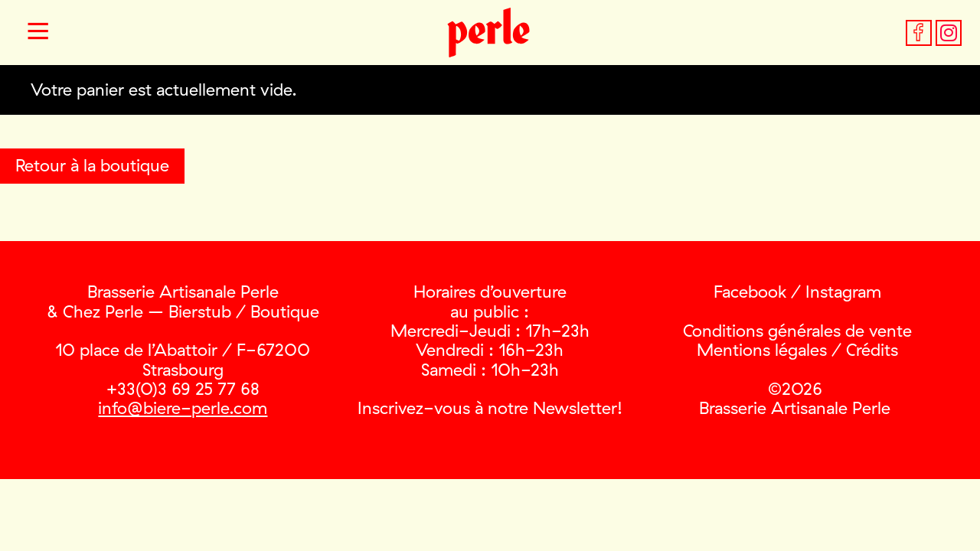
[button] (38, 33)
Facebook (750, 292)
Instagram (843, 292)
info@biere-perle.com (183, 408)
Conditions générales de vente (797, 331)
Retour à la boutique (92, 165)
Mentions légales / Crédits (797, 350)
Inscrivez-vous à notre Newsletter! (490, 408)
